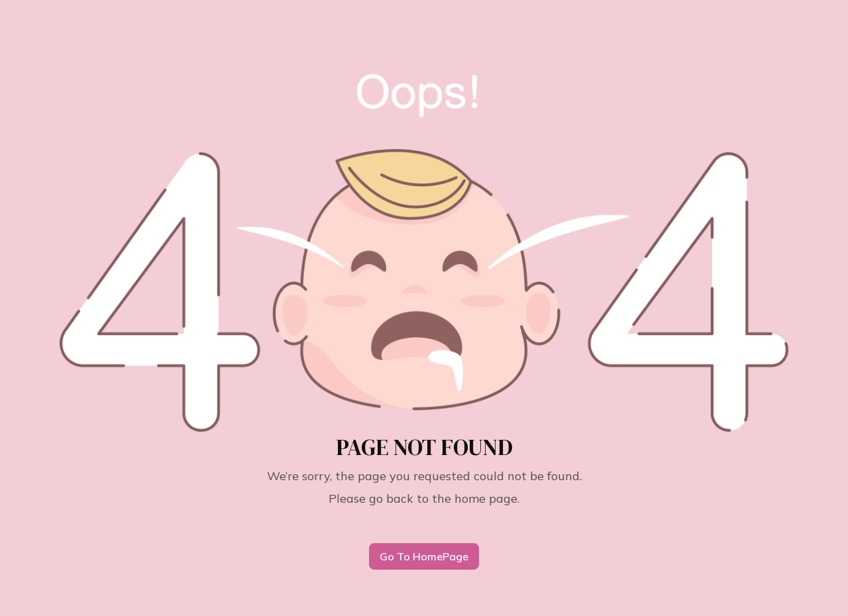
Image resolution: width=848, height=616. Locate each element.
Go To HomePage (424, 556)
